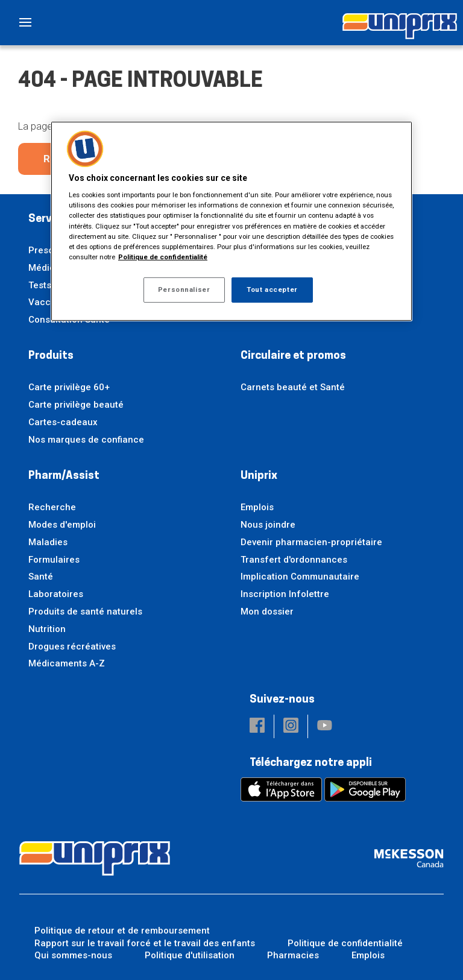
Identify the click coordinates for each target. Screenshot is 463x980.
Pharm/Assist (64, 476)
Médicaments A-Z (67, 663)
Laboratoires (56, 594)
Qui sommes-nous (73, 955)
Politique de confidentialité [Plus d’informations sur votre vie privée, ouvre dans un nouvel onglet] (163, 257)
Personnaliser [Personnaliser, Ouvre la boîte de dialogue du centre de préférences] (184, 289)
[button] (257, 726)
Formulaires (54, 560)
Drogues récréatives (72, 646)
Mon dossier (267, 612)
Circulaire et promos (293, 356)
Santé (41, 577)
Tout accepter (272, 289)
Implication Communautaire (300, 577)
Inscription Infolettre (285, 594)
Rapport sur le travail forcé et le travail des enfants (145, 943)
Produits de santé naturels (85, 612)
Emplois (257, 507)
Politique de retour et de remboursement (122, 931)
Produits (51, 356)
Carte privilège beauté (76, 405)
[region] (231, 221)
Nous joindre (268, 525)
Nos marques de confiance (86, 440)
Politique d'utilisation (190, 955)
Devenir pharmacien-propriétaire (311, 542)
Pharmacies (293, 955)
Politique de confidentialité (345, 943)
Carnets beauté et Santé (293, 387)
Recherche (52, 507)
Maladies (48, 542)
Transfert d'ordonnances (294, 560)
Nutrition (47, 629)
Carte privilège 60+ (69, 387)
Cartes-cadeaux (63, 422)
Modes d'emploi (62, 525)
